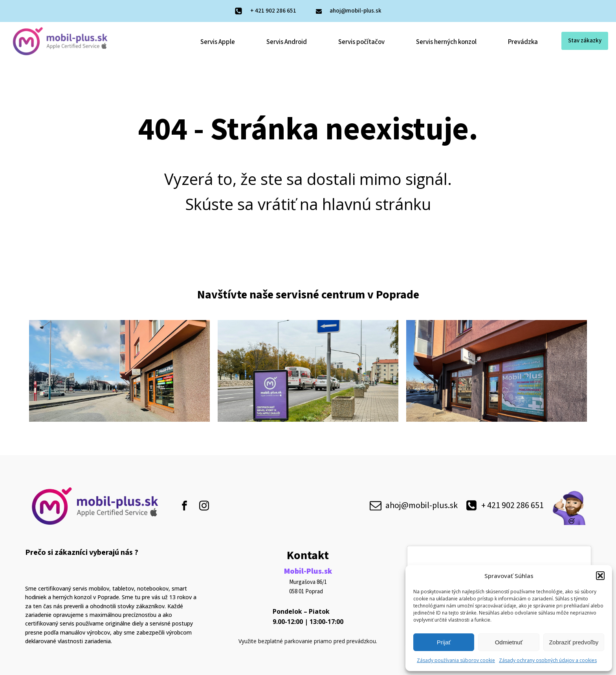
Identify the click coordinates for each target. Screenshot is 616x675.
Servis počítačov (361, 42)
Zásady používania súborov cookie (456, 660)
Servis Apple (218, 42)
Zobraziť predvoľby (574, 642)
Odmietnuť (509, 642)
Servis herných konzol (446, 42)
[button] (600, 576)
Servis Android (287, 42)
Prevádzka (523, 42)
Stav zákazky (585, 41)
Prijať (444, 642)
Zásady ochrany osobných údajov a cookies (548, 660)
